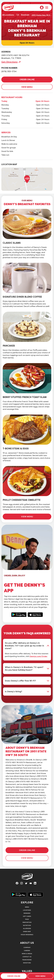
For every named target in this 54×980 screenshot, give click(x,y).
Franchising (27, 960)
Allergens (27, 928)
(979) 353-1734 (9, 71)
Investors (27, 963)
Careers (27, 950)
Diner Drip (27, 931)
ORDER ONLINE (27, 80)
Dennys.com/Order (38, 656)
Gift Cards (27, 916)
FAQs (27, 919)
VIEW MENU (27, 87)
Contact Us (27, 957)
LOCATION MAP (9, 164)
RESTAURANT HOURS (12, 97)
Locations (27, 910)
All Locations (8, 15)
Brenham (25, 15)
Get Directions (9, 62)
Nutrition (27, 925)
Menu (27, 907)
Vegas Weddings (27, 935)
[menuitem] (42, 8)
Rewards (27, 913)
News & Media (27, 954)
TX (18, 15)
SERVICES (6, 133)
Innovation (27, 922)
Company (27, 947)
